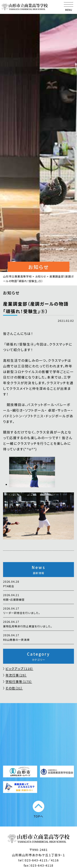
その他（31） (14, 688)
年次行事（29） (16, 675)
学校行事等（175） (19, 681)
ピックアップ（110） (19, 669)
